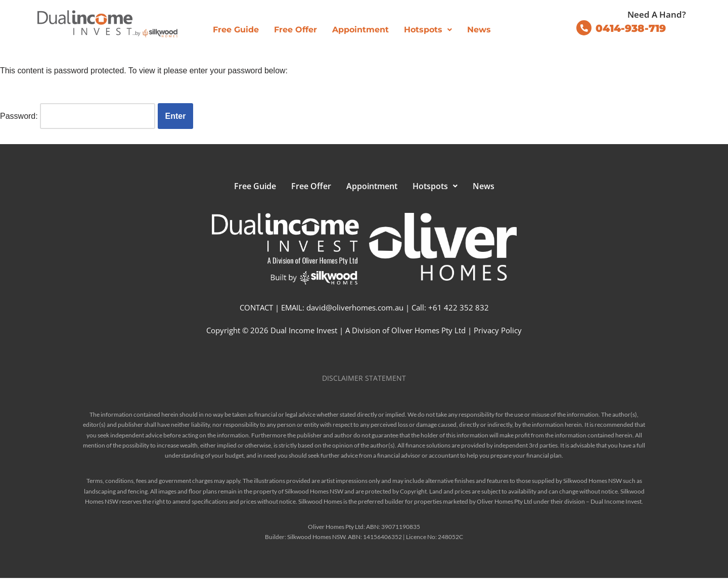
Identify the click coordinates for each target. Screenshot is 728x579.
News (479, 30)
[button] (428, 30)
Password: (78, 116)
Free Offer (295, 30)
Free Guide (236, 30)
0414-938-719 (631, 28)
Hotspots (428, 30)
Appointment (360, 30)
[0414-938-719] (584, 28)
